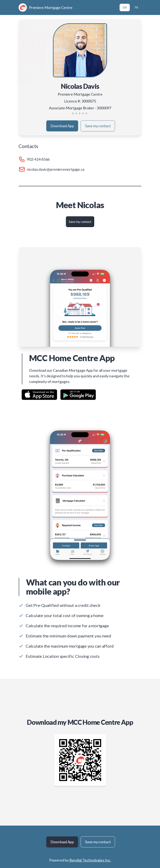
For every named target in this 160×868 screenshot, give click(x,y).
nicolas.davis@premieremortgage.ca (56, 169)
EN (125, 7)
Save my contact (98, 126)
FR (136, 7)
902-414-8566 (38, 159)
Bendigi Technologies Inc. (90, 860)
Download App (62, 126)
